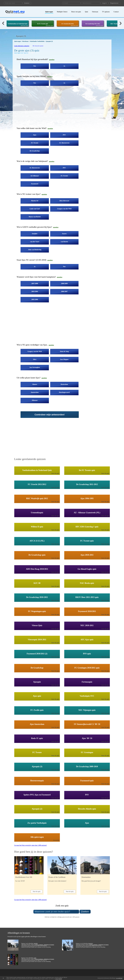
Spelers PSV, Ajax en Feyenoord (37, 795)
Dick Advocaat (64, 201)
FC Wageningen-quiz (37, 611)
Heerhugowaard (64, 392)
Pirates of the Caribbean (57, 877)
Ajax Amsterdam (37, 724)
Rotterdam (64, 384)
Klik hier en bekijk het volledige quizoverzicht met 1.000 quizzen (62, 917)
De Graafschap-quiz (37, 555)
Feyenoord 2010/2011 (87, 611)
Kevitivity (91, 943)
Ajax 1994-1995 (87, 498)
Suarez (64, 234)
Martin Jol (35, 201)
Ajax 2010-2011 (87, 555)
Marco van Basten (35, 217)
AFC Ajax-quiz (87, 640)
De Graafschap (35, 151)
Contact (116, 12)
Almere (35, 384)
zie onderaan (119, 978)
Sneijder (35, 234)
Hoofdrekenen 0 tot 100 (24, 877)
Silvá (35, 359)
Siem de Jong (64, 351)
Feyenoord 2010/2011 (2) (37, 654)
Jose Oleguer (64, 359)
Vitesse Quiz (37, 625)
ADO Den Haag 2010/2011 (37, 569)
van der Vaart (35, 242)
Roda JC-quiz (37, 738)
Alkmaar (35, 400)
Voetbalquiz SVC (87, 696)
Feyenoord (35, 184)
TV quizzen (106, 12)
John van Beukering (35, 250)
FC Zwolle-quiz (37, 710)
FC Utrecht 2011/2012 (68, 24)
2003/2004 (35, 292)
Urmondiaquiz (37, 513)
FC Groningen (87, 752)
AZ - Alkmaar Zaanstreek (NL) (87, 513)
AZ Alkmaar (35, 176)
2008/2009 (64, 284)
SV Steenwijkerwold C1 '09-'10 (87, 724)
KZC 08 (37, 583)
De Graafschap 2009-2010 (87, 767)
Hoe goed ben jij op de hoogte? (91, 881)
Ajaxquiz (37, 682)
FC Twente (35, 143)
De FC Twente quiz (43, 24)
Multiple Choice (62, 12)
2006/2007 (64, 292)
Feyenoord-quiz (87, 781)
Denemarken (86, 877)
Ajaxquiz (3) (37, 767)
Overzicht (56, 840)
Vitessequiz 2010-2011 (37, 640)
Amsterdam (35, 392)
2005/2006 (35, 299)
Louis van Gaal (35, 209)
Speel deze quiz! (24, 26)
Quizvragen (49, 12)
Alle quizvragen (37, 837)
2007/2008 (35, 284)
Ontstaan (95, 12)
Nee (35, 66)
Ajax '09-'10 (87, 738)
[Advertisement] (53, 108)
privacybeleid (59, 979)
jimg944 (36, 943)
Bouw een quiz (76, 12)
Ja (64, 66)
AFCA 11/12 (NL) (37, 541)
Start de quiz (55, 473)
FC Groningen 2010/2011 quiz (87, 668)
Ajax (35, 135)
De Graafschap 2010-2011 (37, 597)
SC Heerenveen (64, 143)
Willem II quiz (37, 527)
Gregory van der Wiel (64, 209)
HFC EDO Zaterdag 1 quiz (87, 527)
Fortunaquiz (87, 682)
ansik (35, 958)
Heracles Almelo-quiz (87, 809)
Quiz (86, 12)
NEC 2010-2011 (87, 625)
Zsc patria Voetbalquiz (37, 823)
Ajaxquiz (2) (37, 809)
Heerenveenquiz (37, 781)
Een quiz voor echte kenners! (57, 881)
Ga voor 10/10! (20, 881)
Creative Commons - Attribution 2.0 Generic (44, 945)
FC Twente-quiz (87, 541)
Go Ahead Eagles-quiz (87, 569)
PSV (64, 135)
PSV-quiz (87, 654)
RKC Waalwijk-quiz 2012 (37, 498)
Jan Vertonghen (35, 367)
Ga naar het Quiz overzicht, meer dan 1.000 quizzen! (31, 845)
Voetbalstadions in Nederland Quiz (18, 24)
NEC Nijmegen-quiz (87, 710)
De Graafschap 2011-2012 (93, 24)
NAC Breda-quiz (87, 583)
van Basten (64, 242)
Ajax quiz (37, 696)
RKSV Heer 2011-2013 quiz (87, 597)
